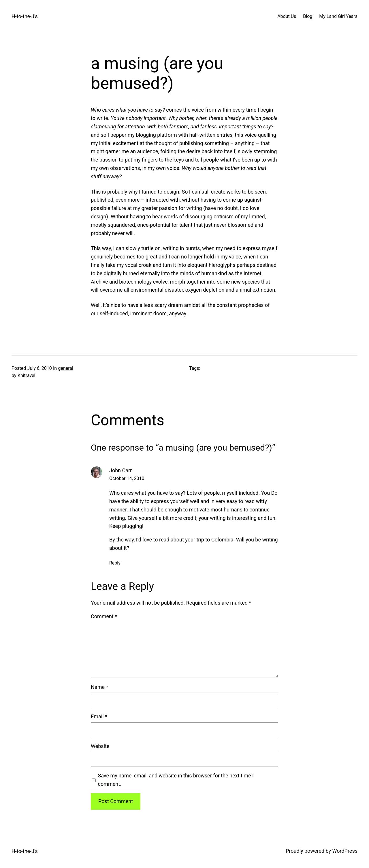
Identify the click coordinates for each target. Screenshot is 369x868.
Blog (308, 16)
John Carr (121, 470)
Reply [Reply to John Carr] (115, 563)
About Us (287, 16)
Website (100, 746)
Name (99, 687)
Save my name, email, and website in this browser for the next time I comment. (176, 780)
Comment (104, 616)
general (66, 368)
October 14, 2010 (127, 478)
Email (99, 716)
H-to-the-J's (25, 16)
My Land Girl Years (338, 16)
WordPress (345, 851)
